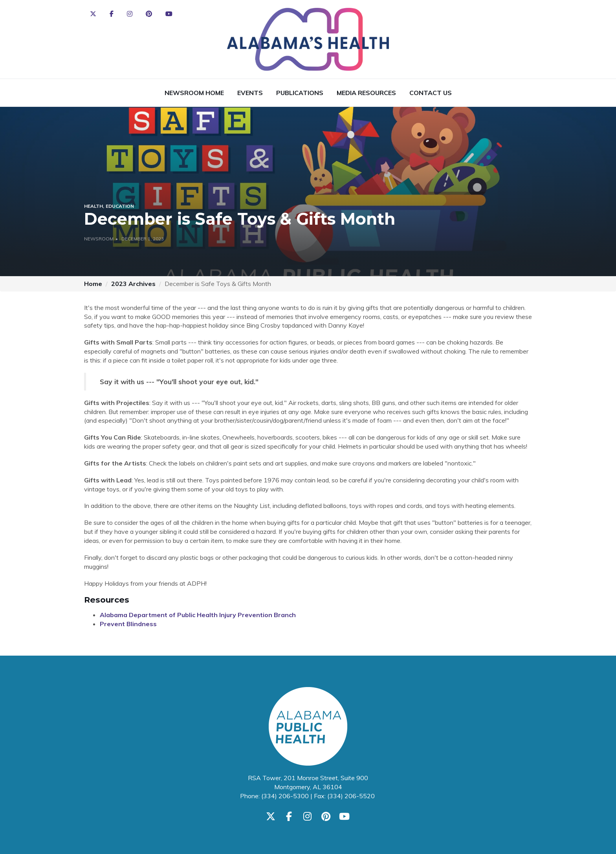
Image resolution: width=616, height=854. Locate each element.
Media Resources (366, 93)
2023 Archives (133, 284)
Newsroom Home (194, 93)
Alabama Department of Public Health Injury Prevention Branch (198, 615)
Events (250, 93)
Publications (300, 93)
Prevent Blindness (128, 624)
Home (93, 284)
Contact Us (431, 93)
